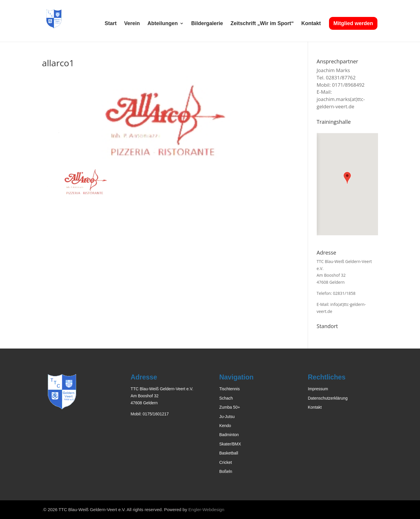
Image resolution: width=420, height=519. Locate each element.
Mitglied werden (353, 23)
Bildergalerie (207, 24)
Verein (132, 24)
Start (111, 24)
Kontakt (311, 24)
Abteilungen (163, 24)
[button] (347, 178)
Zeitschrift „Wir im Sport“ (262, 24)
